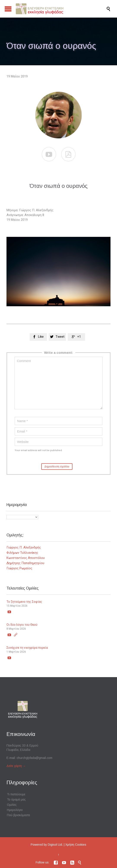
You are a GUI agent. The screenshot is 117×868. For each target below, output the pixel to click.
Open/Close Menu (8, 9)
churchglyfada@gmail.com (34, 758)
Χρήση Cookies (76, 845)
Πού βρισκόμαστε (18, 815)
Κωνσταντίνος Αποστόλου (26, 558)
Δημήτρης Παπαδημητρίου (25, 563)
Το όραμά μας (16, 799)
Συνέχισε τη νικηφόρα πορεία (27, 648)
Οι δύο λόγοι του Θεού (22, 625)
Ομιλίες (12, 805)
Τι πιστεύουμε (16, 794)
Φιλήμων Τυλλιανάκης (22, 553)
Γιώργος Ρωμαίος (19, 568)
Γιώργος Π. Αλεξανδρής (24, 547)
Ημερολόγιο (15, 810)
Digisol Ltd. (55, 845)
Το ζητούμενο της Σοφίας (24, 602)
